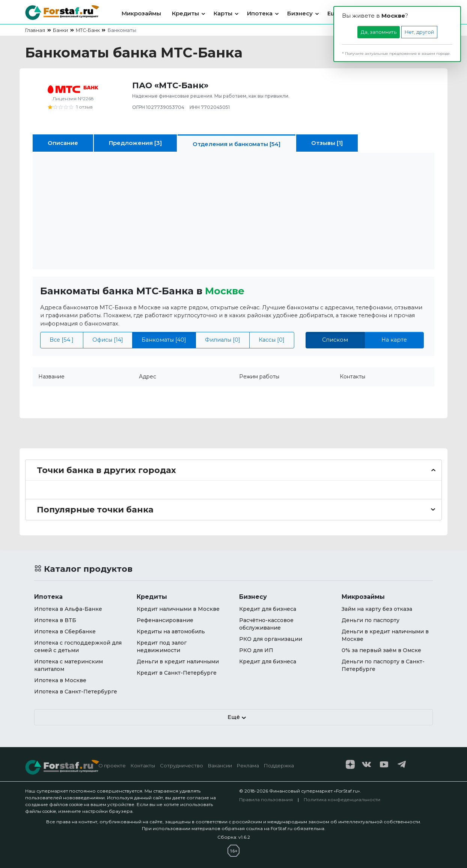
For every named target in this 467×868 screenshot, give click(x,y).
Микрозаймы (141, 13)
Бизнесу (300, 13)
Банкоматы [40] (164, 340)
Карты (223, 13)
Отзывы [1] (327, 143)
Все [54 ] (62, 340)
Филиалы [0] (223, 340)
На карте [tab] (394, 340)
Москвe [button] (225, 291)
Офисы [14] (108, 340)
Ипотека (260, 13)
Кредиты (185, 13)
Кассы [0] (272, 340)
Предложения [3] (135, 143)
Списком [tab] (335, 340)
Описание (63, 143)
